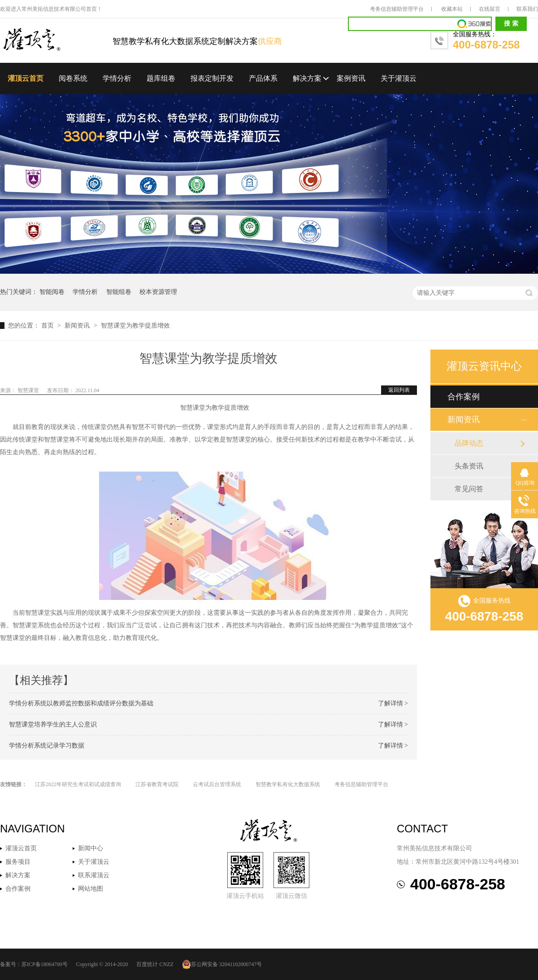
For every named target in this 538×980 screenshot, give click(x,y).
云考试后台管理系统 (217, 784)
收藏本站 (452, 9)
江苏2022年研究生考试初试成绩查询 (78, 784)
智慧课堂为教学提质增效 (135, 326)
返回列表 (399, 390)
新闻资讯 (78, 326)
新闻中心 (91, 848)
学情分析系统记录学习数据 (47, 746)
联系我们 (527, 9)
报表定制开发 (212, 78)
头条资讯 (469, 466)
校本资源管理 (158, 292)
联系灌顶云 (94, 875)
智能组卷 (119, 292)
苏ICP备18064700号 (45, 964)
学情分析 (117, 78)
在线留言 (490, 9)
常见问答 (469, 489)
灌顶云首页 (26, 78)
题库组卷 (161, 78)
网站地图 (91, 889)
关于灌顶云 (399, 78)
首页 (48, 326)
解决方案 (307, 78)
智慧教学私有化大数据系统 (288, 784)
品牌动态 (469, 443)
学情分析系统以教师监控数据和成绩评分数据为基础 (81, 703)
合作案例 (464, 397)
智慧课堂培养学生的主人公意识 (53, 724)
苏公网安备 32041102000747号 (222, 964)
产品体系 (263, 78)
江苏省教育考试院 (157, 784)
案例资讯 (351, 78)
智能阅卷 (52, 292)
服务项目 (18, 862)
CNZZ (166, 964)
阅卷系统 (73, 78)
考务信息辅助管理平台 (397, 9)
